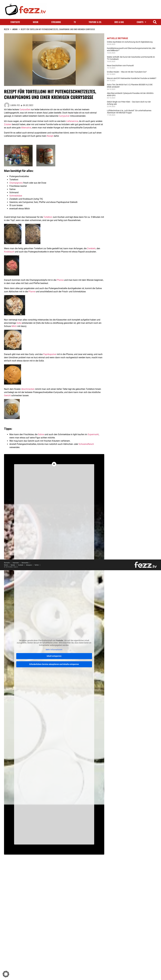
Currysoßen (25, 109)
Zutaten (8, 124)
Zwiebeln (91, 248)
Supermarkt (93, 434)
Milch (14, 326)
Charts (141, 22)
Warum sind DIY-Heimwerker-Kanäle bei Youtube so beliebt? (132, 78)
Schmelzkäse (16, 196)
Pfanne (60, 280)
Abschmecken (28, 389)
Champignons (16, 183)
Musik (36, 22)
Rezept (50, 136)
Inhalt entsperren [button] (54, 656)
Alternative (26, 128)
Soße (19, 323)
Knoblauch (9, 252)
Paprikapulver (50, 354)
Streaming (56, 22)
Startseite (15, 22)
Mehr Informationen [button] (54, 650)
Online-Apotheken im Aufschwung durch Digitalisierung (130, 42)
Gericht (7, 395)
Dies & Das (119, 22)
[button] (155, 22)
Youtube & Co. (95, 22)
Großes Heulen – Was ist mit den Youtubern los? (127, 72)
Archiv (15, 29)
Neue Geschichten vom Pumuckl (120, 66)
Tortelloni (48, 217)
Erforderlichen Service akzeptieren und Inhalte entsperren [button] (54, 664)
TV (75, 22)
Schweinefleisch (86, 444)
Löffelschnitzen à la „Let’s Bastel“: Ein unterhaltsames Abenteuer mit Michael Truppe (129, 112)
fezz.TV (7, 29)
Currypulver (64, 116)
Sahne (41, 434)
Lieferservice (72, 121)
